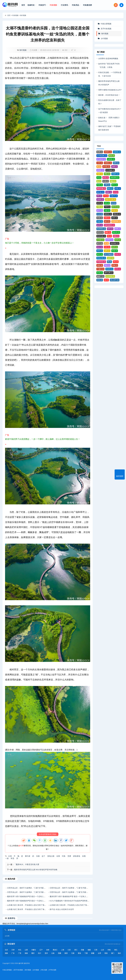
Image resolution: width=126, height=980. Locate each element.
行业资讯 (65, 5)
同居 (100, 185)
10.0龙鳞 (110, 170)
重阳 (108, 232)
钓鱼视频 (54, 5)
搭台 (115, 185)
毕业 (115, 210)
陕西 (66, 953)
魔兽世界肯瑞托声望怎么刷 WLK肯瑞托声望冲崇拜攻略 (36, 870)
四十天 (115, 207)
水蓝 (107, 210)
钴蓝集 (117, 152)
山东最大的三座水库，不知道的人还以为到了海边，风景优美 (31, 905)
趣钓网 (21, 846)
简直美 (109, 269)
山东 (102, 950)
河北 (20, 950)
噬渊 (100, 152)
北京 (6, 950)
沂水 (118, 254)
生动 (100, 273)
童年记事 (109, 273)
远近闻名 (115, 243)
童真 (107, 265)
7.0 (106, 196)
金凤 (107, 251)
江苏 (69, 950)
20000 (100, 200)
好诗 (118, 269)
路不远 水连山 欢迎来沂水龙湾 (62, 909)
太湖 (106, 181)
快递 (115, 251)
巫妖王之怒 (111, 200)
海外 (119, 953)
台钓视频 (104, 38)
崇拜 (100, 203)
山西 (26, 950)
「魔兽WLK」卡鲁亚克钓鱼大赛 (27, 864)
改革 (100, 225)
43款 (100, 265)
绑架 (107, 174)
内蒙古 (34, 950)
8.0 (116, 192)
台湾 (99, 953)
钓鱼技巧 (43, 5)
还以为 (116, 232)
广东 (13, 953)
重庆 (33, 953)
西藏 (60, 953)
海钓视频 (23, 15)
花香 (115, 218)
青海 (79, 953)
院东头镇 (101, 236)
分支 (107, 247)
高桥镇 (109, 240)
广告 (48, 244)
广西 (20, 953)
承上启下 (115, 280)
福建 (89, 950)
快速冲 (114, 196)
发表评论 (11, 918)
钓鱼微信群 (88, 5)
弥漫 (107, 218)
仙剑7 (111, 258)
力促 (100, 221)
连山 (100, 247)
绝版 (109, 192)
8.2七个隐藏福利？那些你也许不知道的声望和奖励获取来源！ (74, 901)
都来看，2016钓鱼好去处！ (109, 95)
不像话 (100, 269)
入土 (100, 214)
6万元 (100, 232)
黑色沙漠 (101, 258)
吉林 (48, 950)
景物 (115, 265)
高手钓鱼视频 (106, 29)
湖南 (6, 953)
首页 (23, 5)
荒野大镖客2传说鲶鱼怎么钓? (110, 90)
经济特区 (101, 229)
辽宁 (41, 950)
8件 (99, 196)
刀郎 (107, 185)
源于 (100, 210)
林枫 (118, 229)
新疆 (93, 953)
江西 (96, 950)
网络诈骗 (101, 189)
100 (107, 203)
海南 (26, 953)
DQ (116, 262)
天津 (13, 950)
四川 (40, 953)
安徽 (82, 950)
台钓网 (7, 936)
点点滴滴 (110, 276)
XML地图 (44, 970)
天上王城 (109, 254)
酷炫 (110, 189)
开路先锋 (116, 221)
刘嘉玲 (115, 174)
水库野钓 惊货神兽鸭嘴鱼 (108, 59)
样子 (100, 243)
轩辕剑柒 (101, 262)
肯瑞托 (108, 152)
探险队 (100, 170)
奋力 (107, 221)
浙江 (76, 950)
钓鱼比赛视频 (106, 24)
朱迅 (106, 178)
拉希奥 (111, 159)
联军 (116, 163)
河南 (109, 950)
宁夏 (86, 953)
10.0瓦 (106, 167)
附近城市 (11, 944)
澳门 (113, 953)
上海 (63, 950)
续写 (110, 229)
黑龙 (112, 156)
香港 (106, 953)
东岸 (115, 247)
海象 (100, 174)
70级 (100, 207)
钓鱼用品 (76, 5)
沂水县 (100, 240)
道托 (100, 251)
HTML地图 (53, 970)
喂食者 (117, 214)
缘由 (113, 181)
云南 (53, 953)
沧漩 (100, 218)
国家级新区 (109, 225)
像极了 (100, 276)
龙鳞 (114, 167)
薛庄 (100, 254)
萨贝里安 (101, 159)
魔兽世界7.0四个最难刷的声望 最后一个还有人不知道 (28, 896)
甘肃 (73, 953)
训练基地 (115, 178)
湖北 (116, 950)
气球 (107, 207)
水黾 (118, 189)
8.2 (114, 203)
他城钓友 (32, 5)
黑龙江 (55, 950)
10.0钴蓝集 (102, 156)
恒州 (118, 240)
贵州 (46, 953)
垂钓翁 (100, 192)
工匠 (100, 163)
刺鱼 (100, 280)
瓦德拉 (108, 163)
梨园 (116, 236)
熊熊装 (108, 214)
